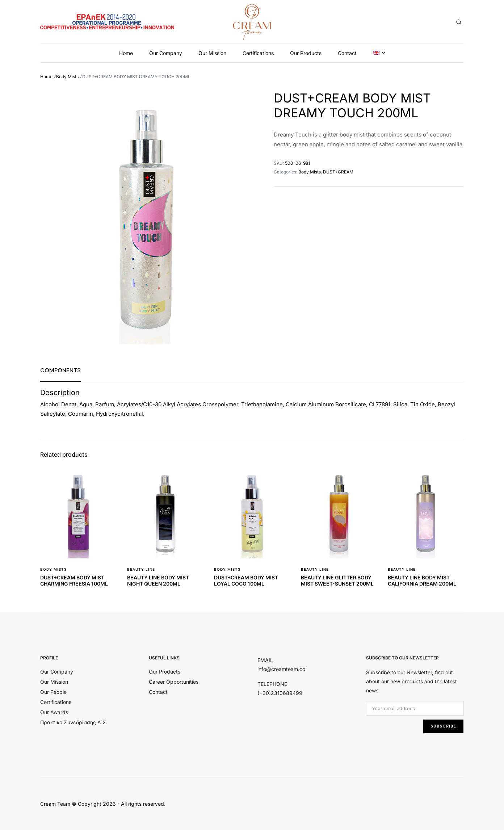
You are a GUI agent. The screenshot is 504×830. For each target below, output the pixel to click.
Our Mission (212, 53)
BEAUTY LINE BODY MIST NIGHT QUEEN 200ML (158, 580)
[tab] (60, 370)
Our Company (166, 53)
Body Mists (67, 77)
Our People (53, 692)
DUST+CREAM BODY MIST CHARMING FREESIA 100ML (74, 580)
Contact (347, 53)
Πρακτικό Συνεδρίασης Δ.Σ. (74, 722)
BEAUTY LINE (141, 569)
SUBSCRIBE (443, 726)
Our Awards (54, 712)
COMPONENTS (60, 370)
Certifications (258, 53)
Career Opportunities (174, 682)
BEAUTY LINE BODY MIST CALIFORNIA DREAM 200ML (422, 580)
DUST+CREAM (338, 172)
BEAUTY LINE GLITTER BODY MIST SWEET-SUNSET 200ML (337, 580)
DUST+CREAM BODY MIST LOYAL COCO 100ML (246, 580)
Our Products (306, 53)
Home (126, 53)
